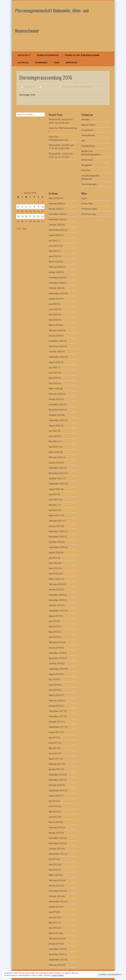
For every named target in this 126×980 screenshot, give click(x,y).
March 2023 (54, 388)
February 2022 (56, 457)
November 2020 (56, 536)
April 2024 (53, 320)
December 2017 (56, 711)
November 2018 (56, 658)
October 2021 (55, 478)
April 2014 (53, 928)
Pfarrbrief (86, 170)
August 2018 (55, 674)
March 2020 (54, 579)
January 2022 (55, 462)
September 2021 (57, 484)
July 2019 (53, 621)
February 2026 (56, 203)
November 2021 (56, 473)
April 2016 (53, 817)
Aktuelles (23, 62)
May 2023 (53, 378)
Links (57, 62)
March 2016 (54, 822)
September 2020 (57, 547)
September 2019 (57, 610)
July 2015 (53, 859)
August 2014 (55, 907)
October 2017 (55, 722)
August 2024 (55, 299)
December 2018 (56, 653)
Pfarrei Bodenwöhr (48, 55)
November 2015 (56, 843)
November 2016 (56, 780)
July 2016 (53, 801)
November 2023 (56, 346)
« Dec (19, 229)
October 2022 (55, 415)
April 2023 (53, 383)
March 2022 (54, 452)
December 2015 (56, 838)
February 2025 (56, 267)
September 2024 (57, 293)
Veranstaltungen (86, 87)
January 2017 (55, 769)
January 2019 (55, 648)
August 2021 (55, 489)
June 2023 (53, 373)
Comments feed (89, 209)
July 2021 (53, 494)
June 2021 (53, 499)
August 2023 (55, 362)
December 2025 (56, 214)
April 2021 (53, 510)
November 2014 (56, 891)
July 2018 (53, 679)
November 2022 (56, 410)
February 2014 (56, 938)
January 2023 (55, 399)
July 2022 (53, 431)
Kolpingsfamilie (88, 146)
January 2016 (55, 833)
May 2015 (53, 870)
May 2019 (53, 632)
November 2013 (56, 954)
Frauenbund (87, 130)
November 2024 (56, 283)
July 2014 (53, 912)
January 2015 (55, 886)
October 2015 (55, 849)
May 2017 (53, 748)
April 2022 (53, 447)
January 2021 (55, 526)
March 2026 (54, 198)
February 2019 (56, 642)
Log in (84, 198)
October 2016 (55, 785)
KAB (83, 141)
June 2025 (53, 246)
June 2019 (53, 626)
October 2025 (55, 225)
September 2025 (57, 230)
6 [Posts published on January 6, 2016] (26, 207)
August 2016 (55, 796)
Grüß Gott (24, 55)
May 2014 (53, 923)
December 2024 (56, 277)
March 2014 (54, 933)
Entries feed (87, 203)
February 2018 (56, 701)
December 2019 (56, 595)
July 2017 (53, 738)
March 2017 (54, 759)
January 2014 (55, 944)
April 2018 (53, 690)
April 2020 (53, 573)
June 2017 (53, 743)
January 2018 (55, 706)
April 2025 (53, 256)
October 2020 (55, 542)
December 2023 (56, 341)
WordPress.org (88, 214)
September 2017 (57, 727)
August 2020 (55, 552)
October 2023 (55, 351)
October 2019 (55, 605)
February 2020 (56, 584)
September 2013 (57, 960)
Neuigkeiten (74, 87)
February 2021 (56, 521)
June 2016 (53, 806)
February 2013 (56, 965)
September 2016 (57, 790)
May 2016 (53, 812)
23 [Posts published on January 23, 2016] (38, 216)
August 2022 (55, 425)
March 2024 (54, 325)
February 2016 (56, 827)
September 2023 (57, 357)
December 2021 (56, 468)
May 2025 (53, 251)
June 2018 (53, 685)
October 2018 (55, 663)
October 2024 (55, 288)
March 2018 (54, 695)
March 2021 (54, 515)
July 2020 (53, 558)
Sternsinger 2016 (27, 95)
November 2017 (56, 716)
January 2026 (55, 209)
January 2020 (55, 589)
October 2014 (55, 896)
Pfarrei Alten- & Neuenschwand (82, 55)
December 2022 (56, 404)
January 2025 (55, 272)
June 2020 (53, 563)
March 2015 (54, 875)
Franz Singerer (30, 87)
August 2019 (55, 616)
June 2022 (53, 436)
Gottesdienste (88, 135)
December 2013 (56, 949)
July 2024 (53, 304)
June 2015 (53, 864)
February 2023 (56, 394)
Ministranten (87, 160)
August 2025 (55, 235)
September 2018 (57, 669)
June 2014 (53, 917)
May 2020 (53, 568)
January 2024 (55, 336)
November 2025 (56, 219)
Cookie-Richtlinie (57, 975)
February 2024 (56, 330)
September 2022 (57, 420)
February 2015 (56, 880)
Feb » (25, 229)
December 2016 (56, 775)
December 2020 (56, 531)
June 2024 (53, 309)
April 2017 (53, 753)
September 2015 (57, 854)
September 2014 (57, 901)
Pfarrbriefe (41, 62)
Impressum (71, 62)
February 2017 (56, 764)
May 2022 (53, 441)
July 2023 (53, 367)
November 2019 (56, 600)
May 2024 (53, 314)
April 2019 (53, 637)
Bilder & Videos (89, 125)
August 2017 (55, 732)
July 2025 (53, 240)
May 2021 (53, 505)
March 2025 (54, 262)
